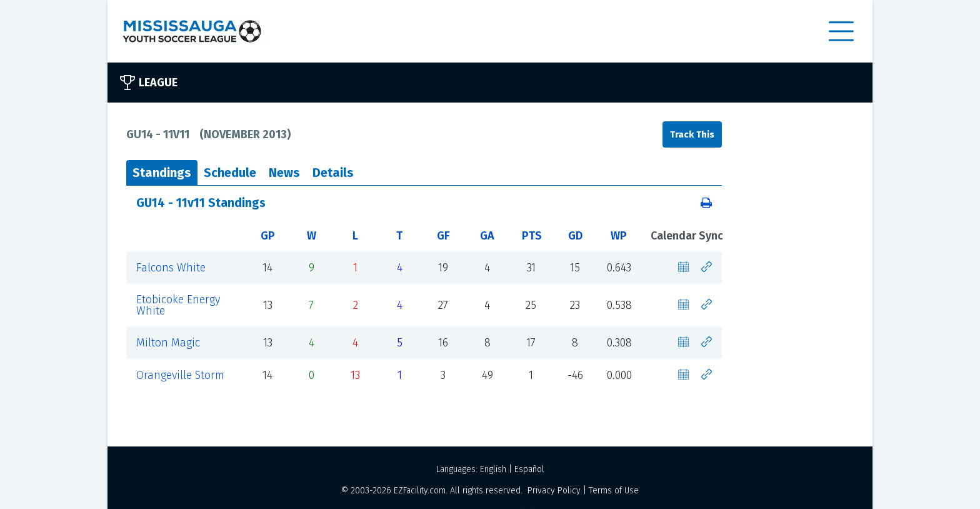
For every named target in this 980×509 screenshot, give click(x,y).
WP (619, 236)
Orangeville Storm (180, 375)
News (284, 173)
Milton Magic (168, 343)
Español (529, 469)
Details (333, 173)
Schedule (230, 173)
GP (268, 236)
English (493, 469)
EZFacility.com (420, 491)
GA (487, 236)
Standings (162, 173)
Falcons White (171, 268)
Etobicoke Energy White (178, 305)
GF (443, 236)
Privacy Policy (554, 491)
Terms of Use (614, 491)
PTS (532, 236)
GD (575, 236)
